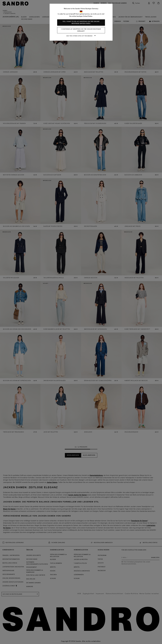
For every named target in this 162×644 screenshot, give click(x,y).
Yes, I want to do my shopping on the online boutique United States (81, 22)
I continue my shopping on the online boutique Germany (81, 30)
